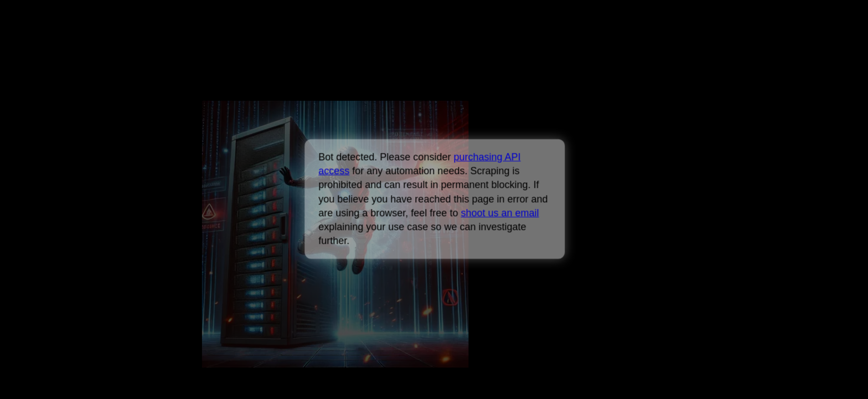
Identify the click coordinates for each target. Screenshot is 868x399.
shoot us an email (500, 213)
